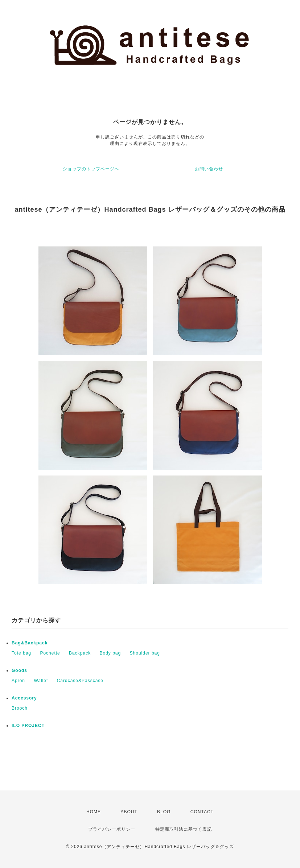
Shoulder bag (145, 653)
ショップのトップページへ (91, 169)
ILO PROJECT (28, 726)
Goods (19, 670)
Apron (18, 681)
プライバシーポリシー (112, 829)
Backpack (80, 653)
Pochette (50, 653)
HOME (94, 812)
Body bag (110, 653)
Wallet (41, 681)
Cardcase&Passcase (80, 681)
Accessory (24, 698)
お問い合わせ (209, 169)
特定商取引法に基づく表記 (184, 829)
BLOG (164, 812)
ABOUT (129, 812)
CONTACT (202, 812)
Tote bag (21, 653)
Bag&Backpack (30, 643)
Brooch (20, 708)
